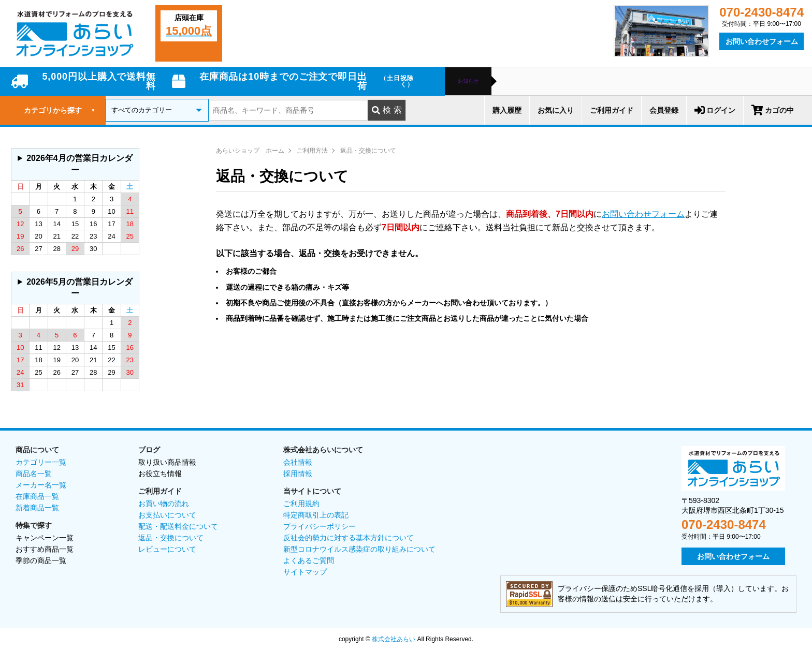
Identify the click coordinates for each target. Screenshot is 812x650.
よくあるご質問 (309, 560)
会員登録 (664, 110)
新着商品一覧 (37, 508)
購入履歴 (507, 110)
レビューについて (167, 549)
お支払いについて (167, 515)
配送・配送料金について (178, 526)
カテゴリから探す (60, 110)
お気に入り (556, 110)
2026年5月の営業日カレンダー (79, 287)
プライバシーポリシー (320, 526)
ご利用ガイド (612, 110)
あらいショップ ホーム (250, 151)
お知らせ (468, 81)
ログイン (715, 110)
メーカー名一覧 (41, 485)
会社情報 (298, 462)
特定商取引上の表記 (316, 515)
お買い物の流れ (164, 504)
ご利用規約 (301, 504)
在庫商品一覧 (37, 496)
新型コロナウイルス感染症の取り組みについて (359, 549)
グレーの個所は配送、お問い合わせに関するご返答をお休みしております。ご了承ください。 (75, 164)
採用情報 (298, 474)
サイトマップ (305, 572)
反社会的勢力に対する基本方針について (349, 538)
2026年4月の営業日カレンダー (79, 164)
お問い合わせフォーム (762, 41)
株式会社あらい (394, 639)
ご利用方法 (312, 151)
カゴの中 (773, 110)
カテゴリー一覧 (41, 462)
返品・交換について (368, 151)
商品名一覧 (34, 474)
